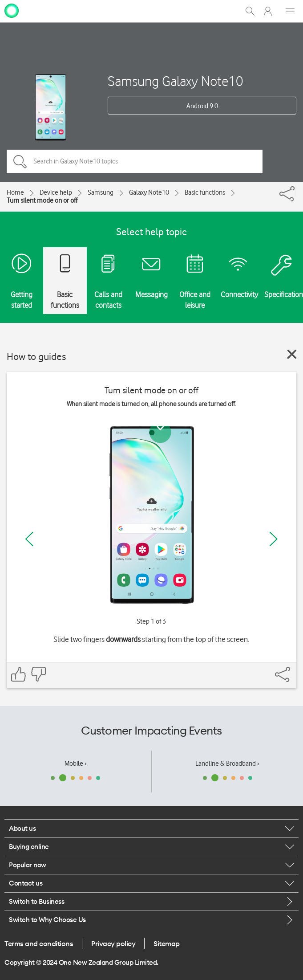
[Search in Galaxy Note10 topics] (135, 161)
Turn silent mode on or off (42, 200)
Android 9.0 (202, 106)
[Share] (295, 192)
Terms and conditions (39, 943)
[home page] (12, 10)
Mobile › (76, 764)
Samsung (101, 192)
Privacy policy (113, 943)
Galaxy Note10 (149, 192)
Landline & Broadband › (227, 764)
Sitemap (167, 943)
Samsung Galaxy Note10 (176, 81)
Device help (56, 192)
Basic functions (205, 192)
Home (15, 192)
